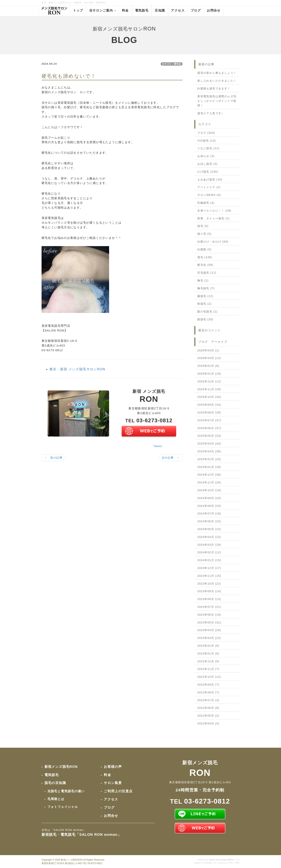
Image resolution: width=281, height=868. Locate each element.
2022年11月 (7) (208, 669)
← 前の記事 (53, 458)
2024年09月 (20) (209, 498)
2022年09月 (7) (208, 685)
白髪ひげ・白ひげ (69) (213, 242)
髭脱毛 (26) (205, 319)
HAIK (237, 863)
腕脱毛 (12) (205, 296)
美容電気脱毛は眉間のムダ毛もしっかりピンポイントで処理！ (217, 101)
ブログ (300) (206, 133)
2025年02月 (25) (209, 459)
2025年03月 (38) (209, 451)
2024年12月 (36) (209, 475)
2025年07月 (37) (209, 420)
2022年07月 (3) (208, 700)
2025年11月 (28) (209, 389)
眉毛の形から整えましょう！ (217, 73)
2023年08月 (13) (209, 599)
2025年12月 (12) (209, 381)
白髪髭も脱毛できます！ (214, 88)
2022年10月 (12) (209, 677)
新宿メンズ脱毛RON (72, 860)
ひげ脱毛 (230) (208, 172)
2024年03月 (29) (209, 545)
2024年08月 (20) (209, 506)
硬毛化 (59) (205, 265)
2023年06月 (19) (209, 615)
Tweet (158, 446)
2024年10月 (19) (209, 490)
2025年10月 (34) (209, 397)
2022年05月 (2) (208, 716)
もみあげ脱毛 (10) (210, 179)
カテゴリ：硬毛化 (172, 64)
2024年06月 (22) (209, 521)
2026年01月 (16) (209, 374)
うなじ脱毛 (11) (208, 148)
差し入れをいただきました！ (217, 81)
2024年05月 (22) (209, 529)
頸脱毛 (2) (204, 304)
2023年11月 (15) (209, 576)
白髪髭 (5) (204, 249)
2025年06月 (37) (209, 428)
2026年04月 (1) (208, 350)
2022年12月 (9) (208, 661)
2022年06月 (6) (208, 708)
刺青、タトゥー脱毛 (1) (213, 218)
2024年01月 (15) (209, 560)
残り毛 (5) (204, 234)
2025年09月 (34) (209, 405)
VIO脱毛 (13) (207, 141)
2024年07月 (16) (209, 513)
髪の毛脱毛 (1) (207, 312)
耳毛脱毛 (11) (207, 273)
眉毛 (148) (205, 257)
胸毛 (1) (203, 280)
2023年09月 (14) (209, 591)
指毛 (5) (203, 226)
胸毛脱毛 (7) (206, 288)
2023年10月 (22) (209, 584)
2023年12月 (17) (209, 568)
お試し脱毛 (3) (207, 164)
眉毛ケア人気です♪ (210, 113)
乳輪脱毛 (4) (206, 203)
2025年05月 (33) (209, 436)
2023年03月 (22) (209, 638)
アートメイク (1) (209, 187)
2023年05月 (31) (209, 622)
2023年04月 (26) (209, 630)
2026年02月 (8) (208, 366)
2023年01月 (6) (208, 654)
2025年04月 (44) (209, 444)
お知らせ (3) (206, 156)
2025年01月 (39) (209, 467)
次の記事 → (171, 458)
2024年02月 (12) (209, 552)
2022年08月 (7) (208, 692)
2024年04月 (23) (209, 537)
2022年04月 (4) (208, 723)
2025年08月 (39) (209, 413)
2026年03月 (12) (209, 358)
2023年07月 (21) (209, 607)
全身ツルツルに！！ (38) (214, 211)
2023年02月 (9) (208, 646)
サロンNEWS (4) (209, 195)
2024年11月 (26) (209, 482)
